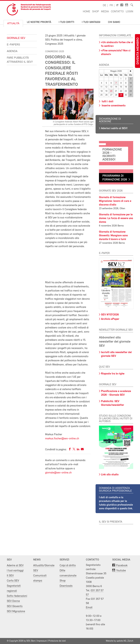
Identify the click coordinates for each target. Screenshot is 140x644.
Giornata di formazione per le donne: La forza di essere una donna (116, 218)
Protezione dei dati (57, 641)
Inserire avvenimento (113, 106)
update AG (121, 641)
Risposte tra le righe (113, 374)
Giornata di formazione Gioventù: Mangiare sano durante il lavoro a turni (113, 236)
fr (111, 5)
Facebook (122, 565)
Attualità (13, 24)
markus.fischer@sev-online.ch (62, 439)
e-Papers (13, 45)
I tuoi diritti (67, 22)
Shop (96, 12)
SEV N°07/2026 (110, 315)
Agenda (12, 51)
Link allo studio (110, 475)
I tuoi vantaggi (91, 22)
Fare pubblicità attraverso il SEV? (20, 60)
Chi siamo (114, 22)
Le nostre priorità (39, 22)
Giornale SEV (16, 38)
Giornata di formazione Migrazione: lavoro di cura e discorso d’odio (115, 201)
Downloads (66, 586)
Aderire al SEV (15, 565)
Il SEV (10, 576)
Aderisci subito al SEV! (114, 128)
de (104, 5)
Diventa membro (138, 51)
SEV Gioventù (15, 606)
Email (89, 608)
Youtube (121, 571)
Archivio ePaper (110, 319)
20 (111, 91)
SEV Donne (13, 601)
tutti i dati (107, 102)
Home (86, 12)
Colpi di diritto (68, 565)
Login (129, 12)
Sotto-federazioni (17, 596)
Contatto (117, 12)
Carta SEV (13, 581)
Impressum (42, 641)
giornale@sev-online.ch (58, 473)
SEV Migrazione (16, 611)
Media (105, 12)
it (117, 5)
